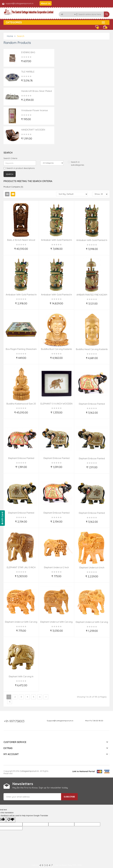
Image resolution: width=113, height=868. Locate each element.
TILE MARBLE (28, 72)
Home (10, 36)
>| (10, 701)
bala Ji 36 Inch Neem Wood (21, 240)
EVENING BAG (28, 52)
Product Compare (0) (13, 187)
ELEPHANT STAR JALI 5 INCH (21, 567)
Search (21, 36)
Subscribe (69, 797)
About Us (46, 3)
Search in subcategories (76, 163)
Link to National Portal (84, 771)
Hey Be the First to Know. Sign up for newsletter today (40, 788)
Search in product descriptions (19, 168)
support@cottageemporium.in (19, 3)
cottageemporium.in (29, 771)
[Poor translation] (11, 820)
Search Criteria (10, 158)
